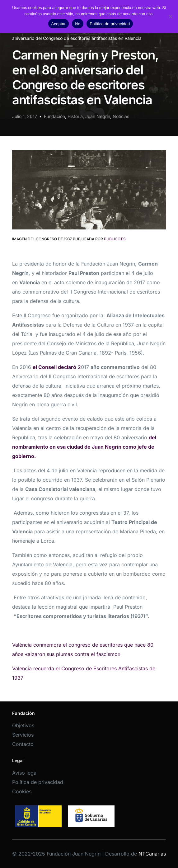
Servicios (23, 735)
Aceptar (59, 24)
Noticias (121, 116)
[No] (170, 17)
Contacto (23, 744)
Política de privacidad (38, 782)
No (78, 24)
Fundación (54, 116)
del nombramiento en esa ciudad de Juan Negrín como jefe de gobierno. (84, 447)
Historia (75, 116)
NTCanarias (152, 854)
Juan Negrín (98, 116)
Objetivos (23, 725)
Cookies (22, 791)
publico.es (115, 239)
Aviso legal (25, 773)
